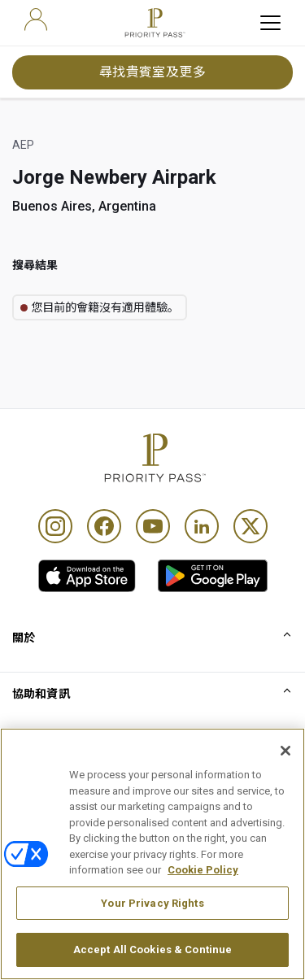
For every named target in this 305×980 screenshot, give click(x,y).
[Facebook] (104, 526)
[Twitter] (251, 526)
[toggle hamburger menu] (270, 23)
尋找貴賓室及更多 (153, 72)
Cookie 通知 (44, 860)
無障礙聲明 (41, 914)
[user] (36, 20)
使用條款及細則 (53, 807)
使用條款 (35, 834)
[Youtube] (153, 526)
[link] (87, 576)
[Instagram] (55, 526)
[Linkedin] (202, 526)
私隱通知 (35, 887)
